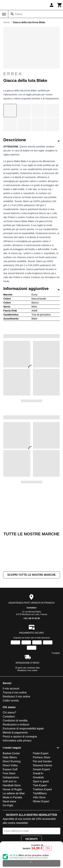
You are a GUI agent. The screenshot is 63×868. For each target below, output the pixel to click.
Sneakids (38, 777)
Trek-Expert (40, 785)
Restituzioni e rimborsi (16, 725)
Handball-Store (12, 785)
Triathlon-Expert (42, 789)
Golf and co (10, 781)
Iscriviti (31, 839)
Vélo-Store (39, 797)
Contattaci (32, 608)
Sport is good (41, 781)
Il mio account (11, 689)
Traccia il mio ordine (15, 693)
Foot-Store (9, 773)
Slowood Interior (43, 765)
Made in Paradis (12, 797)
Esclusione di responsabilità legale (23, 729)
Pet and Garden (42, 761)
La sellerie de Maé (14, 793)
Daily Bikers (10, 757)
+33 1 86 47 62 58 (32, 618)
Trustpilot (56, 653)
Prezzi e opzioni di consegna (20, 737)
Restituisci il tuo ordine (27, 670)
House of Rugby (12, 789)
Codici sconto (11, 701)
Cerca (19, 14)
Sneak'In (38, 773)
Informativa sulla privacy (17, 741)
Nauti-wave (9, 801)
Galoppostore (11, 777)
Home (6, 22)
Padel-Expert (41, 753)
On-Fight (8, 805)
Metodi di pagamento (15, 733)
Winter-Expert (41, 801)
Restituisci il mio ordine (16, 697)
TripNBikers (40, 793)
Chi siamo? (9, 713)
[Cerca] (12, 14)
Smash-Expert (41, 769)
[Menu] (4, 14)
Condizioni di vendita (15, 721)
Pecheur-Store (42, 757)
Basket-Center (11, 753)
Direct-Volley (10, 765)
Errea (32, 74)
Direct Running (12, 761)
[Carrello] (60, 5)
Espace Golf (10, 769)
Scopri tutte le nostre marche (31, 575)
